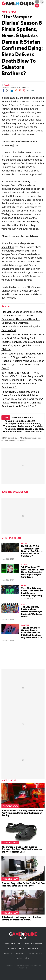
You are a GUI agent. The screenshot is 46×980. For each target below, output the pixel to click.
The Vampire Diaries (22, 417)
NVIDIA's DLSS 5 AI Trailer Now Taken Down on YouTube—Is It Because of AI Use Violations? (33, 551)
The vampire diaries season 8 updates (23, 426)
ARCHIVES (33, 948)
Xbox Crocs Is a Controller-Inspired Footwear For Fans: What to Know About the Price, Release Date (22, 849)
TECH (22, 948)
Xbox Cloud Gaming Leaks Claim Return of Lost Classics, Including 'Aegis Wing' (32, 592)
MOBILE (12, 948)
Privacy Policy (23, 958)
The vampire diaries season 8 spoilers (23, 429)
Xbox (23, 586)
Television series (33, 432)
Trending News (9, 12)
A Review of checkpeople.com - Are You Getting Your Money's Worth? (21, 918)
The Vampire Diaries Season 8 (19, 421)
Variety (26, 182)
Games (24, 565)
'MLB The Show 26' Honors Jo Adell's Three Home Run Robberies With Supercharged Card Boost (33, 572)
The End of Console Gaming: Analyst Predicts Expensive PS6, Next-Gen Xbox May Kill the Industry (31, 632)
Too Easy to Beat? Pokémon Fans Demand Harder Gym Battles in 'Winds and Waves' (32, 612)
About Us (8, 953)
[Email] (28, 90)
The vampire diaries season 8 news (22, 424)
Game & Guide (14, 438)
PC (19, 944)
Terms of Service (35, 953)
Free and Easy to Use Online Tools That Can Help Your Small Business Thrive (23, 884)
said (31, 222)
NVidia (24, 544)
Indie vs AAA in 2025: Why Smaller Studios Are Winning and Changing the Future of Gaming (22, 813)
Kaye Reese (9, 85)
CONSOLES (26, 625)
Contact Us (20, 953)
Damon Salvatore (12, 432)
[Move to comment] (33, 90)
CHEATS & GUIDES (33, 944)
